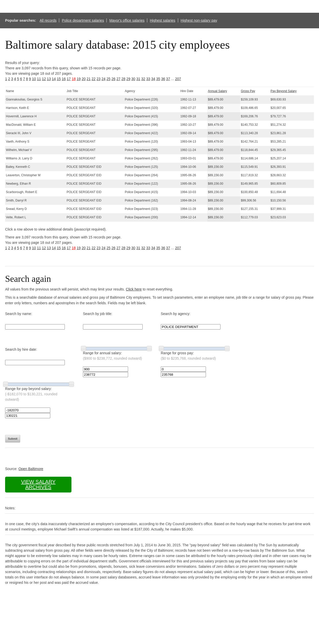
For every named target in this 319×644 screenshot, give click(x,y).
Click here (134, 289)
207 (178, 79)
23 (99, 79)
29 (128, 79)
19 (79, 79)
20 (84, 79)
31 (138, 79)
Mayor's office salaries (127, 20)
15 (59, 79)
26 (114, 79)
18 (74, 79)
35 (158, 79)
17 (69, 79)
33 (148, 79)
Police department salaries (83, 20)
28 (124, 79)
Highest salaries (163, 20)
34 (153, 79)
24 (104, 79)
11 (39, 79)
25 (108, 79)
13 (49, 79)
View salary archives (38, 484)
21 (89, 79)
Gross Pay (248, 91)
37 (168, 79)
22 (94, 79)
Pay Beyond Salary (284, 91)
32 (143, 79)
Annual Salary (218, 91)
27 (118, 79)
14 (54, 79)
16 (64, 79)
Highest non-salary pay (199, 20)
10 (34, 79)
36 (163, 79)
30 (133, 79)
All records (48, 20)
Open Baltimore (31, 469)
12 (44, 79)
